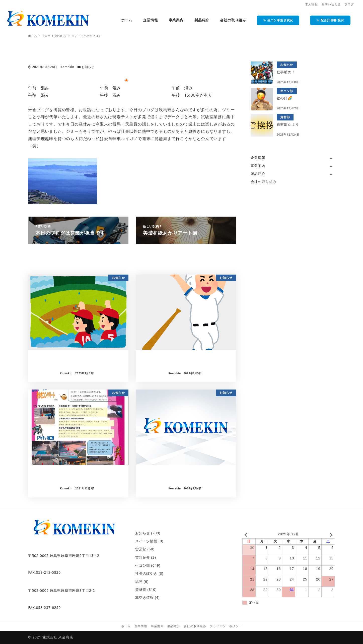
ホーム (126, 626)
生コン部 (143, 565)
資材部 (141, 589)
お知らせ (88, 67)
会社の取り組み (264, 182)
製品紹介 (258, 174)
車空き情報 (144, 597)
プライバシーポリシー (226, 626)
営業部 (141, 549)
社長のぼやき (146, 573)
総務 (139, 581)
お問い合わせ (331, 4)
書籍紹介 (143, 557)
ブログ (349, 4)
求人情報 (311, 4)
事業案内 (258, 166)
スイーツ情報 (146, 541)
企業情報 (258, 157)
